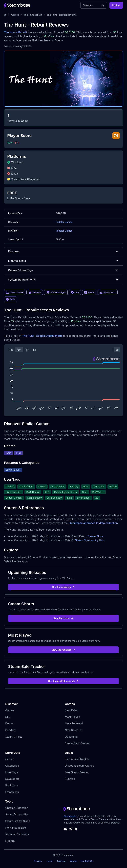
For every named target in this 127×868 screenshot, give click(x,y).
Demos (10, 723)
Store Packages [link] (56, 292)
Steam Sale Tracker (77, 759)
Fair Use (62, 861)
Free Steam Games (77, 772)
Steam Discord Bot (17, 814)
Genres (10, 759)
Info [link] (75, 292)
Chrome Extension (17, 808)
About (73, 861)
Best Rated (72, 710)
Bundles (10, 730)
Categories (12, 766)
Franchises (12, 792)
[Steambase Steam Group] (71, 829)
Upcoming (71, 737)
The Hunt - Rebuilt (15, 32)
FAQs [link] (11, 299)
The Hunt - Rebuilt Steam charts (42, 336)
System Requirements (63, 280)
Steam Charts (14, 737)
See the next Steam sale (64, 681)
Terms (50, 861)
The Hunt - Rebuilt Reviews (62, 15)
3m (11, 350)
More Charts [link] (108, 292)
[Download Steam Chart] (117, 350)
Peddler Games (64, 222)
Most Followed (74, 723)
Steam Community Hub (90, 540)
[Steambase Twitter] (76, 829)
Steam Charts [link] (15, 292)
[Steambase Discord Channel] (65, 829)
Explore (116, 5)
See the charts (64, 618)
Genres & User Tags (63, 270)
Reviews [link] (35, 292)
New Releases (74, 730)
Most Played (73, 717)
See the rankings (63, 587)
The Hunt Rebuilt (33, 15)
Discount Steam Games (79, 766)
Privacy (38, 861)
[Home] (5, 15)
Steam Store (95, 536)
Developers (12, 779)
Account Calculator (17, 834)
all (34, 350)
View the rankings (63, 650)
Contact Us (87, 861)
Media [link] (89, 292)
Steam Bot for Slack (18, 821)
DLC (8, 717)
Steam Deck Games (77, 743)
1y (27, 350)
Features (63, 251)
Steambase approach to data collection (93, 523)
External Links (63, 261)
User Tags (12, 772)
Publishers (12, 785)
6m (19, 350)
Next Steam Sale (16, 828)
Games (15, 15)
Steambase (70, 816)
